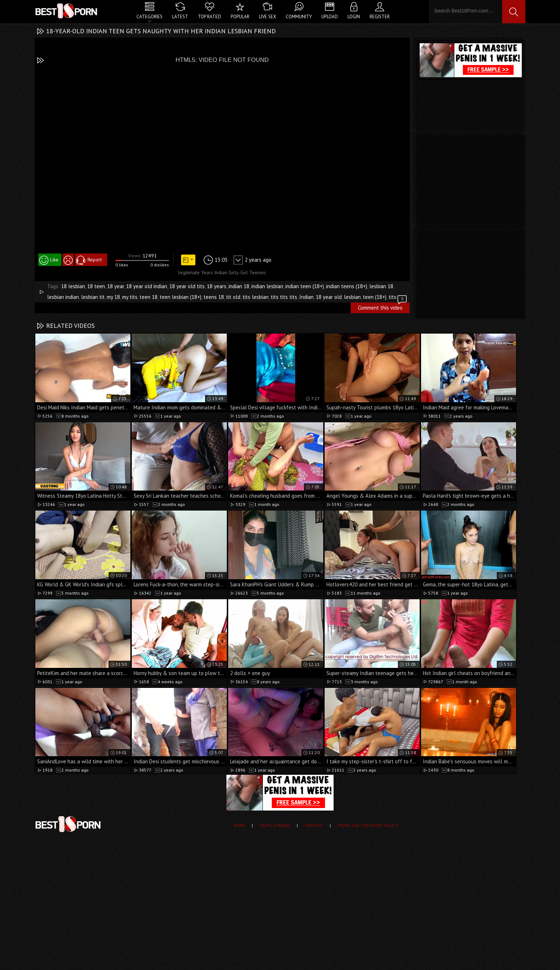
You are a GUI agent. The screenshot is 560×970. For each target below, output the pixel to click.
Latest (180, 17)
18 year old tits (187, 286)
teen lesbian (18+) (181, 297)
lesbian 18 (381, 286)
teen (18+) (375, 297)
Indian (306, 297)
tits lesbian (256, 297)
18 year (116, 286)
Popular (240, 17)
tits (392, 297)
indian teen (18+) (305, 286)
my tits (130, 297)
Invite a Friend (275, 825)
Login (354, 17)
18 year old (329, 297)
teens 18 (214, 297)
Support (314, 825)
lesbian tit (93, 297)
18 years (217, 286)
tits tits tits (284, 297)
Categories (149, 17)
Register (380, 17)
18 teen (96, 286)
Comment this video (383, 307)
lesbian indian (63, 297)
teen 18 (149, 297)
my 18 (113, 297)
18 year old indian (147, 286)
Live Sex (267, 17)
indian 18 (239, 286)
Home (239, 825)
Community (299, 17)
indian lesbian (267, 286)
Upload (330, 17)
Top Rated (209, 17)
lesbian (352, 297)
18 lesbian (73, 286)
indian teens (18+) (347, 286)
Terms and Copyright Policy (368, 825)
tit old (233, 297)
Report (95, 260)
